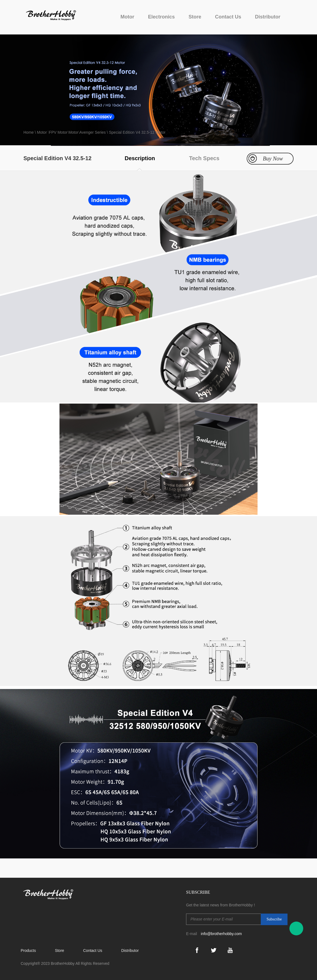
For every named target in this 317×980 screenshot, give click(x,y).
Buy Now (273, 159)
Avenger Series (92, 132)
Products (28, 951)
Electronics (161, 17)
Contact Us (228, 17)
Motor (127, 17)
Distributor (268, 17)
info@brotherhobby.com (221, 934)
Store (195, 17)
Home (29, 132)
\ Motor (41, 132)
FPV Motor (58, 132)
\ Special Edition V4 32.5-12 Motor (136, 132)
